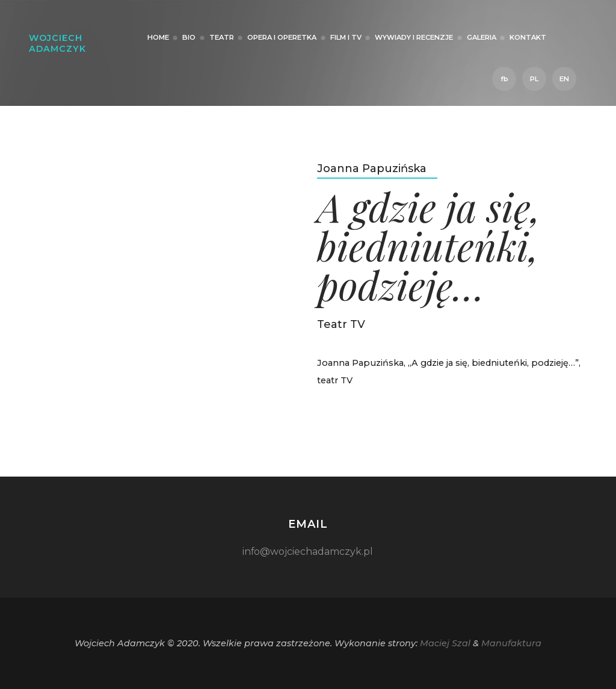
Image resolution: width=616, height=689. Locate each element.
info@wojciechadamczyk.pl (308, 552)
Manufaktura (511, 643)
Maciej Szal (445, 643)
